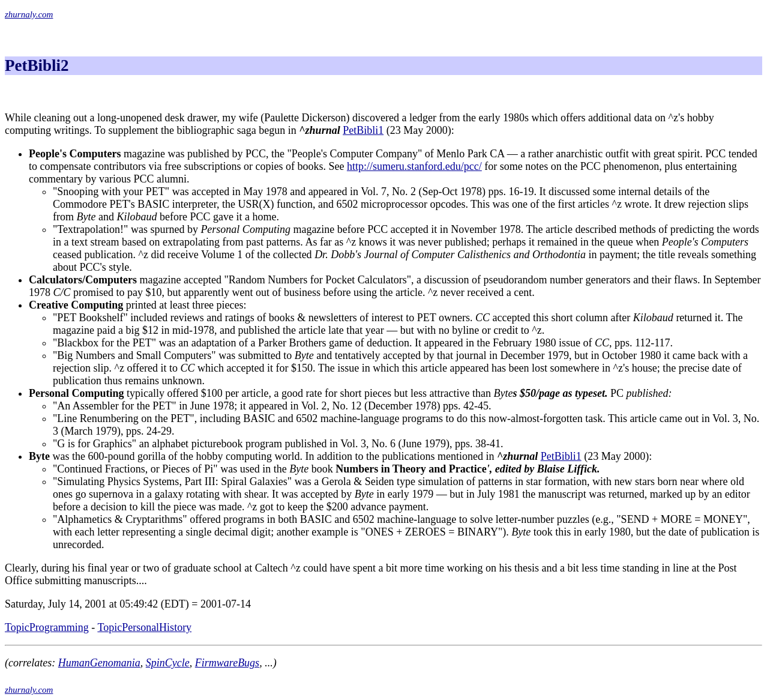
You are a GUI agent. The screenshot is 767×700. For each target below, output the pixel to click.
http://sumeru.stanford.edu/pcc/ (414, 166)
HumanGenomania (99, 663)
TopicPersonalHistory (144, 627)
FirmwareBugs (227, 663)
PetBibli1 (363, 130)
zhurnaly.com (29, 14)
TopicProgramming (47, 627)
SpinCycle (168, 663)
